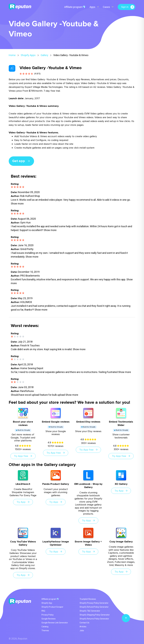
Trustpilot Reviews (88, 599)
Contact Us (84, 623)
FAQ (43, 611)
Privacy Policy (48, 615)
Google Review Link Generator (55, 623)
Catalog (45, 627)
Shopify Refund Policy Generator (94, 607)
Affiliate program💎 (75, 7)
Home (12, 55)
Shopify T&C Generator (90, 611)
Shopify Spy (47, 603)
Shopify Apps (28, 55)
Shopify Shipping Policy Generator (95, 615)
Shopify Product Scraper (52, 607)
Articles (83, 627)
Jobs (82, 631)
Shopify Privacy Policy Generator (94, 603)
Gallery (44, 55)
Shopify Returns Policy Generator (94, 619)
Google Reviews (49, 619)
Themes (45, 631)
